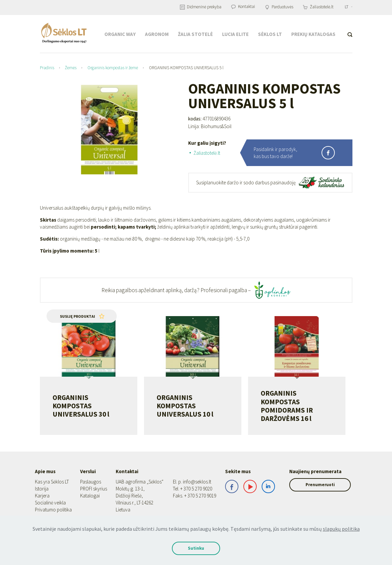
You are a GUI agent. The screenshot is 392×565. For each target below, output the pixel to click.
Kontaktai (243, 6)
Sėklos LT (270, 34)
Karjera (42, 496)
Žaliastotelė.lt (318, 7)
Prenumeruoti (316, 485)
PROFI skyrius (92, 489)
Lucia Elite (235, 34)
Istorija (42, 489)
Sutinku (196, 548)
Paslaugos (89, 482)
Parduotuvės (279, 7)
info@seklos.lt (191, 482)
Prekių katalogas (313, 34)
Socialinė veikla (50, 503)
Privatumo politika (53, 510)
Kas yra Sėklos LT (52, 482)
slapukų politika (341, 529)
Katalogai (88, 496)
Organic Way (120, 34)
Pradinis (47, 68)
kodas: (195, 119)
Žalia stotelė (195, 34)
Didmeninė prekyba (201, 7)
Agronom (157, 34)
